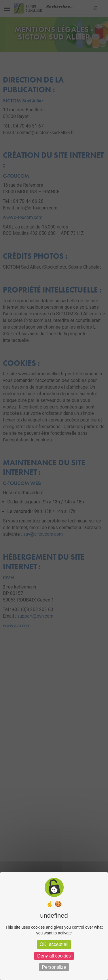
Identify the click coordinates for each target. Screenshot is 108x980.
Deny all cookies (54, 956)
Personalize (54, 967)
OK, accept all (54, 944)
